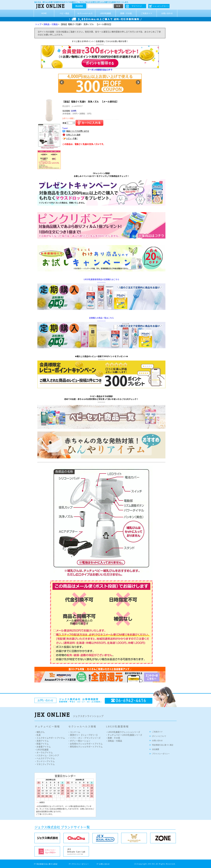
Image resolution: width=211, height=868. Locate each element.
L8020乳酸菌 (105, 13)
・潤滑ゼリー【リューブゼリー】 (83, 735)
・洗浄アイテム (42, 741)
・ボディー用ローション (79, 741)
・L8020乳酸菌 (41, 749)
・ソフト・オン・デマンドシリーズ (84, 738)
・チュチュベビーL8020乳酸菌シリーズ (124, 735)
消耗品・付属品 (51, 24)
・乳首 (38, 735)
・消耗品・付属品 (114, 741)
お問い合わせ (167, 13)
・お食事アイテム (43, 747)
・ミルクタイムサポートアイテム (50, 738)
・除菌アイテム (42, 744)
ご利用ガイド (147, 13)
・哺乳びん (40, 732)
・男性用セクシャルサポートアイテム (85, 747)
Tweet (65, 128)
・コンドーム (74, 732)
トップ (38, 24)
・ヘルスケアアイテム (45, 758)
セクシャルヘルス (85, 13)
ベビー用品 (64, 13)
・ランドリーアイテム (45, 761)
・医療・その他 (113, 738)
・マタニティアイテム (45, 764)
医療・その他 (126, 13)
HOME (44, 13)
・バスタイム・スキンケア (47, 755)
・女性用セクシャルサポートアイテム (85, 744)
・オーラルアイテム (44, 752)
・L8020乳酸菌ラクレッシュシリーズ (123, 732)
